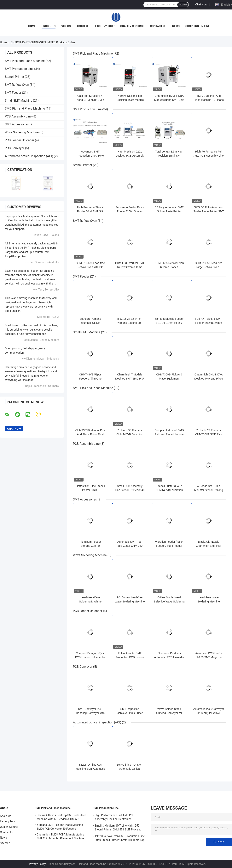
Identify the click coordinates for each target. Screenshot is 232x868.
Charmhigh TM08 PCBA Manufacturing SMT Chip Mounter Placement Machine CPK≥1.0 (61, 837)
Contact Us (158, 26)
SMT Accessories (17, 124)
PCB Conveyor (15, 148)
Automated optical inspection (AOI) (29, 156)
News (176, 26)
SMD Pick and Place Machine (25, 108)
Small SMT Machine (19, 101)
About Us (83, 26)
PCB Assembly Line (18, 116)
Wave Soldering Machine (22, 132)
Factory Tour (105, 26)
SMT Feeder (13, 93)
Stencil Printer (14, 77)
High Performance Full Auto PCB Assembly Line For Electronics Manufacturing (115, 818)
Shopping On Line (198, 26)
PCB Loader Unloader (20, 140)
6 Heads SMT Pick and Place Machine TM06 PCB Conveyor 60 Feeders (60, 827)
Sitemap (5, 843)
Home (32, 26)
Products (49, 26)
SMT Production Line (19, 69)
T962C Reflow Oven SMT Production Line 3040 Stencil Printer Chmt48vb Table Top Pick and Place (120, 839)
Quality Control (132, 26)
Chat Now (201, 4)
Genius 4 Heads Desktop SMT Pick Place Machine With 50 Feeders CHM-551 (62, 817)
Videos (66, 26)
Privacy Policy (37, 864)
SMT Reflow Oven (17, 85)
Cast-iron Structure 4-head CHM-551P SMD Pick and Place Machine (90, 100)
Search (183, 5)
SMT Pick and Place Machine (25, 61)
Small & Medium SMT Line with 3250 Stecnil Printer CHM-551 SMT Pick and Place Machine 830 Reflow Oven (118, 828)
